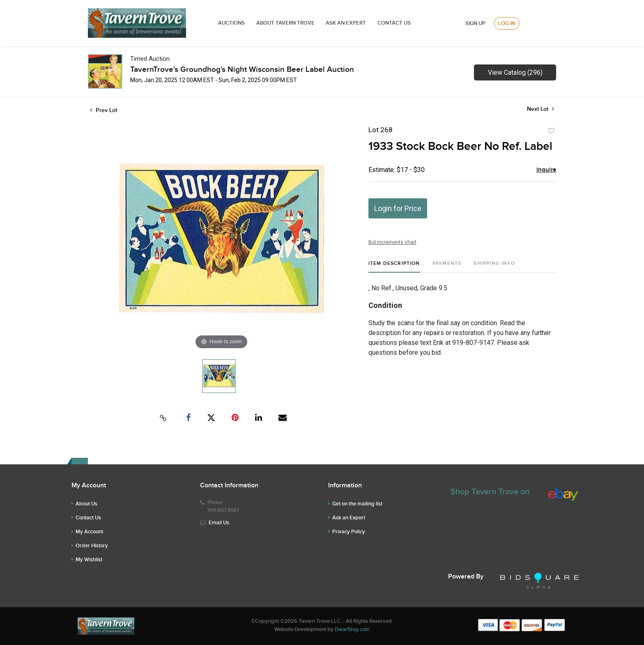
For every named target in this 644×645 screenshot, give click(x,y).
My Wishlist (89, 560)
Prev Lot (103, 110)
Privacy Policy (349, 532)
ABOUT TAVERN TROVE (286, 23)
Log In (507, 23)
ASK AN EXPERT (346, 23)
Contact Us (394, 23)
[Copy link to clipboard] (163, 418)
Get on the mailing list (357, 504)
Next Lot (540, 109)
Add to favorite (551, 131)
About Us (86, 504)
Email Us (219, 523)
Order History (92, 546)
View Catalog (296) (515, 72)
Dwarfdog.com (352, 629)
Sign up (475, 23)
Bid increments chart (392, 242)
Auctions (231, 23)
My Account (89, 532)
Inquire (546, 170)
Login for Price (398, 208)
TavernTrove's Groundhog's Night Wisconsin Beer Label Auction (242, 70)
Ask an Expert (349, 518)
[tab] (394, 267)
